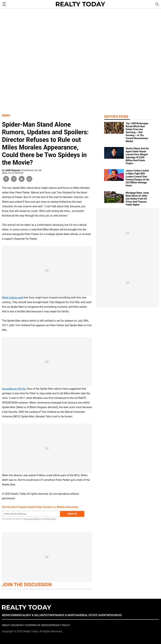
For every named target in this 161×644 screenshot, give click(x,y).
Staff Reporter (13, 170)
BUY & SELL (33, 615)
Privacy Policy (50, 519)
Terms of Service (40, 625)
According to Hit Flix (14, 389)
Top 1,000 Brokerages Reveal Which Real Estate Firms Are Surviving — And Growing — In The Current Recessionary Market (137, 132)
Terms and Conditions (32, 519)
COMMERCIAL (18, 615)
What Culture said (12, 298)
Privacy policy (61, 625)
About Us (8, 625)
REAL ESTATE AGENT (94, 615)
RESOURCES (114, 615)
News (6, 115)
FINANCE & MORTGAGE (68, 615)
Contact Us (21, 625)
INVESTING (47, 615)
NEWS (6, 615)
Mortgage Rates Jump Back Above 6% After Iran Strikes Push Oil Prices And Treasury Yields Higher (137, 199)
